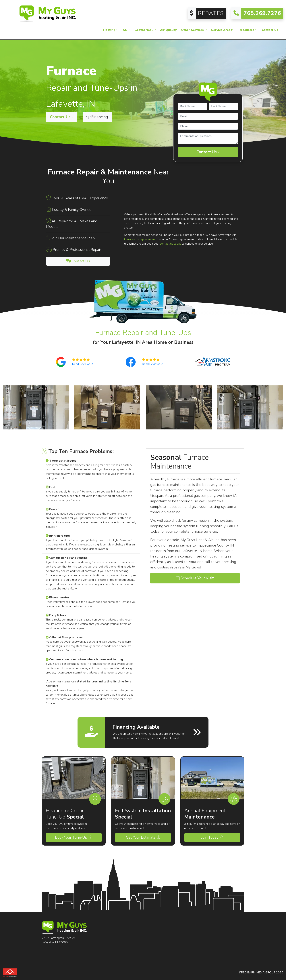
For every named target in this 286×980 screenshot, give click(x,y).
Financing (97, 117)
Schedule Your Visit (195, 578)
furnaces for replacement (140, 239)
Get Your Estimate (143, 837)
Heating (111, 30)
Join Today (212, 837)
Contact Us (270, 30)
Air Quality (168, 30)
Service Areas (223, 30)
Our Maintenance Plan (73, 238)
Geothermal (145, 30)
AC (126, 30)
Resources (248, 30)
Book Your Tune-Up (74, 837)
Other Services (194, 30)
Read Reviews (83, 364)
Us (208, 152)
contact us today (170, 244)
